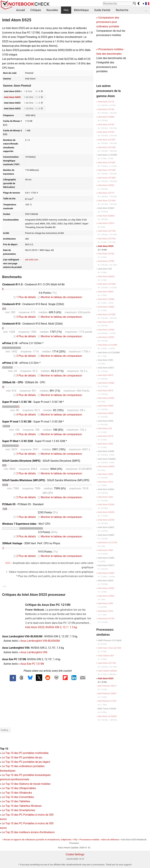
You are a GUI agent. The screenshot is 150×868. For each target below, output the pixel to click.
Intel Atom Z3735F (107, 140)
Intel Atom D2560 (106, 398)
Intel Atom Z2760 (106, 254)
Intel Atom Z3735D (107, 170)
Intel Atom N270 (106, 436)
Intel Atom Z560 (105, 550)
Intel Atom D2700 (106, 619)
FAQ (66, 10)
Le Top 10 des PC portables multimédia (25, 753)
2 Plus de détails (25, 473)
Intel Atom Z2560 (106, 330)
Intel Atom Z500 (105, 603)
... (146, 10)
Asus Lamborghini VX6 (34, 652)
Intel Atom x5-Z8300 (107, 716)
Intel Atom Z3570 (106, 223)
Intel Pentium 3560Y (107, 693)
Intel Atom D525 (106, 246)
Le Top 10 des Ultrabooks (17, 793)
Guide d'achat (102, 10)
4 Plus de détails (25, 336)
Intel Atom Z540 (105, 474)
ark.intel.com (32, 260)
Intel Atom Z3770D (107, 239)
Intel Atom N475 (106, 375)
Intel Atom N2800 (106, 216)
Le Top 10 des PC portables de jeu (22, 757)
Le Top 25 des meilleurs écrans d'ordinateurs (28, 832)
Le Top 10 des (10, 815)
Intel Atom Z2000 (106, 596)
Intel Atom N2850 (106, 466)
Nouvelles (52, 10)
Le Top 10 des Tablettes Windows (22, 806)
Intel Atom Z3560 (106, 185)
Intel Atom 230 (105, 428)
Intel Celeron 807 (106, 656)
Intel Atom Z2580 (106, 299)
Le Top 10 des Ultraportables (19, 788)
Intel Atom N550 (106, 292)
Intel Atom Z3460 (106, 307)
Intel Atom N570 (106, 322)
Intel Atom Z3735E (107, 314)
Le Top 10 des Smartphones (18, 810)
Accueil (20, 10)
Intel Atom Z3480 (106, 383)
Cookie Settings (75, 854)
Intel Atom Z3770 (106, 102)
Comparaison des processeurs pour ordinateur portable (108, 22)
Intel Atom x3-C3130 (107, 542)
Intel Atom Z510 (105, 611)
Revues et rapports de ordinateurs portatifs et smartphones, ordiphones (37, 840)
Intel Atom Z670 (105, 482)
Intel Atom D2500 (106, 504)
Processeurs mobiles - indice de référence (99, 840)
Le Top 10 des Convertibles (18, 797)
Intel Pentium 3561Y (107, 686)
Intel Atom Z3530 (106, 337)
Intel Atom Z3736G (107, 284)
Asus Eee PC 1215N (32, 664)
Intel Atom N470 (106, 391)
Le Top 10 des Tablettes (16, 801)
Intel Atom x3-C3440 (107, 345)
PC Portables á (28, 815)
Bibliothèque (81, 10)
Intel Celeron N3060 (107, 671)
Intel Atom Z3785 (106, 261)
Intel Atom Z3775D (107, 231)
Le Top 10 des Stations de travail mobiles (26, 784)
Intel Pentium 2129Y (107, 701)
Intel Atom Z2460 (106, 573)
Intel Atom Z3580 (106, 117)
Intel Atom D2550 (106, 520)
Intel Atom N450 (12, 97)
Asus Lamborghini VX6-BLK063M (40, 641)
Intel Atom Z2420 (106, 588)
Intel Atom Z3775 (106, 193)
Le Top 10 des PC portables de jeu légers (26, 762)
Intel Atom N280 (106, 406)
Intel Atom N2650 (106, 512)
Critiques (36, 10)
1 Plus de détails (25, 297)
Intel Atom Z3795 (106, 132)
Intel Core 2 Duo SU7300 (110, 648)
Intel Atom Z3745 (106, 125)
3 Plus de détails (25, 317)
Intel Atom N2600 (106, 276)
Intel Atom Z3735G (107, 147)
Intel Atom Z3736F (107, 163)
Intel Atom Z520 (105, 497)
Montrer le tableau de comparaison (60, 297)
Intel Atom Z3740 (106, 109)
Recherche (122, 10)
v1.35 (4, 586)
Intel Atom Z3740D (107, 178)
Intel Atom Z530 (105, 444)
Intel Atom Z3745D (107, 201)
